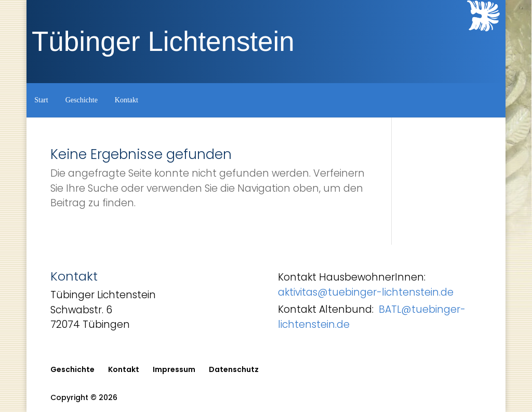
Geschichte (82, 100)
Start (41, 100)
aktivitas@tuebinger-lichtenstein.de (366, 292)
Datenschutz (234, 369)
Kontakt (127, 100)
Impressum (174, 369)
